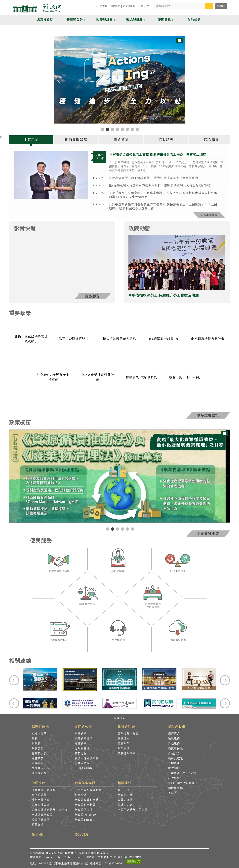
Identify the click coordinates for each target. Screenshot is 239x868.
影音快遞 (81, 795)
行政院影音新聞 (85, 805)
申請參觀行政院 (42, 815)
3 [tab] (117, 529)
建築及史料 (39, 773)
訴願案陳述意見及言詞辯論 (50, 810)
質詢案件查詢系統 (87, 758)
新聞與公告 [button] (75, 20)
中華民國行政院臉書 (88, 790)
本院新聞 (81, 733)
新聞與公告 (83, 727)
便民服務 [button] (164, 20)
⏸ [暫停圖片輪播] (179, 40)
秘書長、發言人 (42, 753)
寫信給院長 (39, 795)
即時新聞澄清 (84, 738)
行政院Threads (84, 820)
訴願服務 (174, 743)
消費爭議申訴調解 (44, 790)
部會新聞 (81, 743)
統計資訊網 (125, 805)
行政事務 (174, 778)
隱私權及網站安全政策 (48, 853)
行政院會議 (82, 748)
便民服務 (39, 783)
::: (96, 6)
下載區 (172, 793)
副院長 (36, 743)
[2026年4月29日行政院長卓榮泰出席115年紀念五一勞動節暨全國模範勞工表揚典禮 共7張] (51, 175)
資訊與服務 (177, 727)
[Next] (180, 80)
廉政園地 (174, 768)
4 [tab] (122, 529)
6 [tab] (132, 529)
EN (148, 6)
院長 (35, 738)
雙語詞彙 (82, 834)
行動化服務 (125, 795)
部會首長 (38, 758)
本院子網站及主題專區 (133, 810)
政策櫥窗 (124, 748)
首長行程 (81, 753)
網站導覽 (115, 6)
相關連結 (125, 783)
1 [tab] (107, 529)
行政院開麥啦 (84, 810)
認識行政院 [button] (45, 20)
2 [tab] (112, 529)
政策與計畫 (126, 727)
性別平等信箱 (41, 800)
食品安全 (174, 753)
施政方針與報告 (128, 733)
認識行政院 (40, 727)
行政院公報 (82, 763)
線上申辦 (124, 790)
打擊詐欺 (38, 825)
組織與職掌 (39, 733)
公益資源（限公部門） (183, 773)
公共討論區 (125, 800)
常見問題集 (129, 6)
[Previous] (59, 80)
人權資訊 (174, 763)
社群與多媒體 (85, 783)
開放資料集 (175, 788)
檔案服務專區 (41, 820)
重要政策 (124, 743)
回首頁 (104, 6)
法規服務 (174, 738)
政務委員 (38, 748)
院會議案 (124, 738)
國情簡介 (174, 733)
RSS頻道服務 (83, 768)
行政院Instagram (85, 815)
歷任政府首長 (41, 768)
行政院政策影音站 (87, 800)
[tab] (32, 140)
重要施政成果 (127, 753)
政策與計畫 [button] (105, 20)
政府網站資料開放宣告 (93, 853)
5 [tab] (127, 529)
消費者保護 (175, 748)
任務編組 (39, 834)
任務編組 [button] (194, 20)
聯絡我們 (71, 853)
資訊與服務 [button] (134, 20)
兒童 (141, 6)
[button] (209, 20)
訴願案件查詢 (41, 805)
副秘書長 (38, 763)
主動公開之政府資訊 (181, 783)
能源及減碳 (175, 758)
